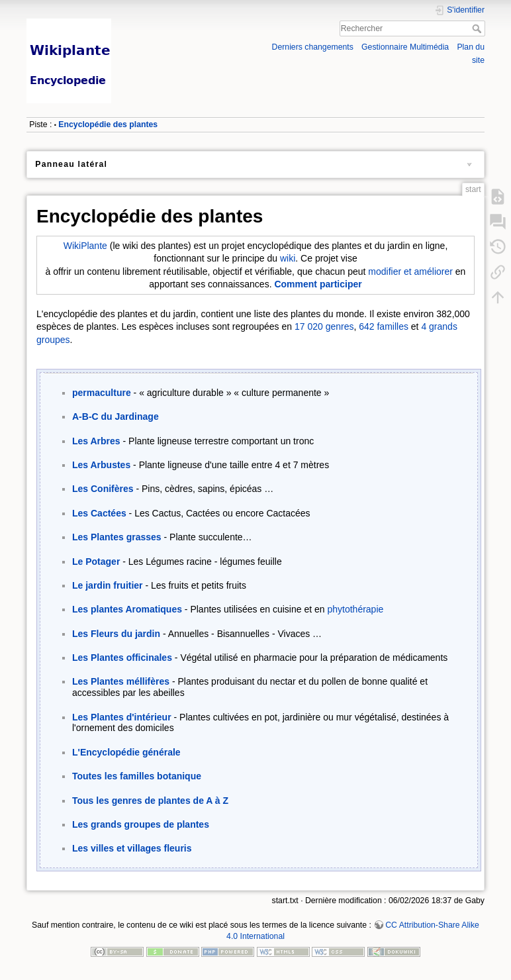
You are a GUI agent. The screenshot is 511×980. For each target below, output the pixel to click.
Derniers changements (313, 47)
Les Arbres (96, 441)
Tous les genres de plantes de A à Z (150, 801)
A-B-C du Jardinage (116, 416)
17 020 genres (324, 326)
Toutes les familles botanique (137, 776)
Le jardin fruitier (108, 585)
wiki (288, 258)
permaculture (102, 393)
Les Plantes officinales (122, 658)
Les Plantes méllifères (121, 681)
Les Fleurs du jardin (116, 634)
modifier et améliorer (410, 271)
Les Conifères (103, 489)
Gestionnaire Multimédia (405, 47)
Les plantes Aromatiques (127, 609)
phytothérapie (355, 609)
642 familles (384, 326)
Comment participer (318, 284)
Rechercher (478, 28)
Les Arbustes (101, 465)
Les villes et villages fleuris (132, 848)
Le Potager (96, 562)
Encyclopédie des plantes (108, 124)
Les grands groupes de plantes (141, 824)
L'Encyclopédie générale (126, 752)
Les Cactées (99, 513)
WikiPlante (85, 246)
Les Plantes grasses (117, 537)
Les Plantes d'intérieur (122, 717)
